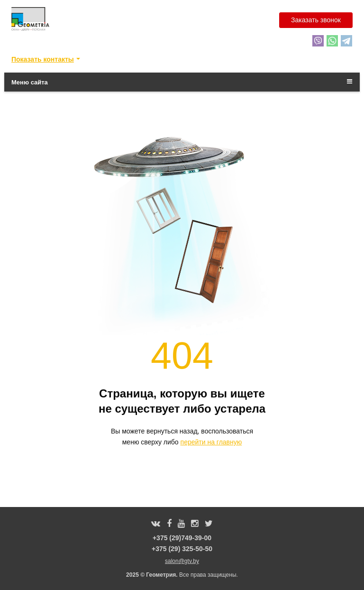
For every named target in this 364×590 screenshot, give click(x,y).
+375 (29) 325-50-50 (182, 549)
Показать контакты (43, 59)
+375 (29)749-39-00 (182, 538)
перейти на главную (211, 442)
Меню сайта (182, 82)
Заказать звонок (316, 20)
